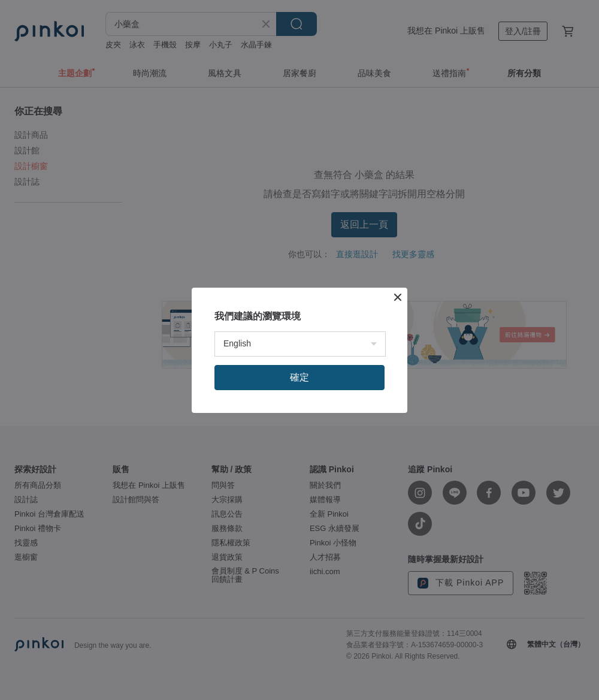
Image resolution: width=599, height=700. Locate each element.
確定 (299, 377)
